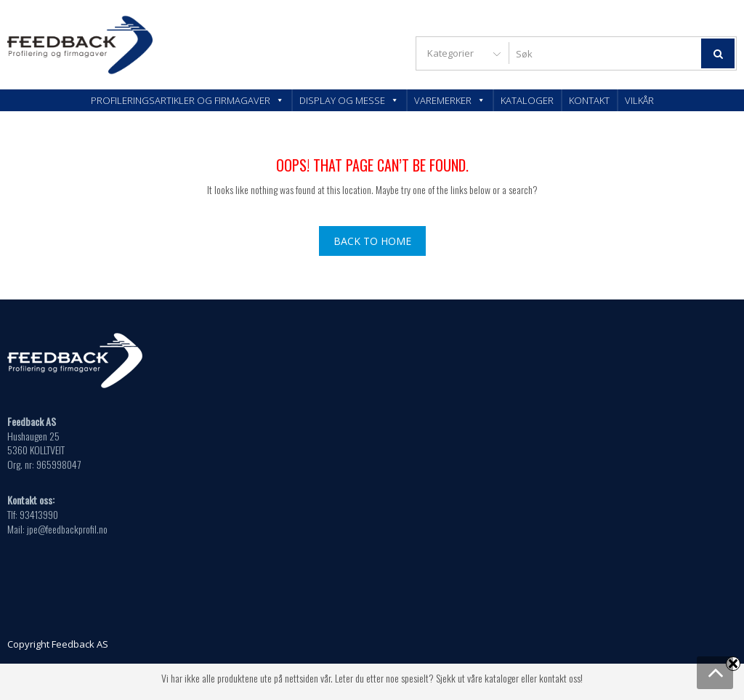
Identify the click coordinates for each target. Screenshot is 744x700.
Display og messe (349, 100)
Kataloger (527, 100)
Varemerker (450, 100)
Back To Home (372, 241)
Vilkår (639, 100)
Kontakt (589, 100)
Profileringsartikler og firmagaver (187, 100)
